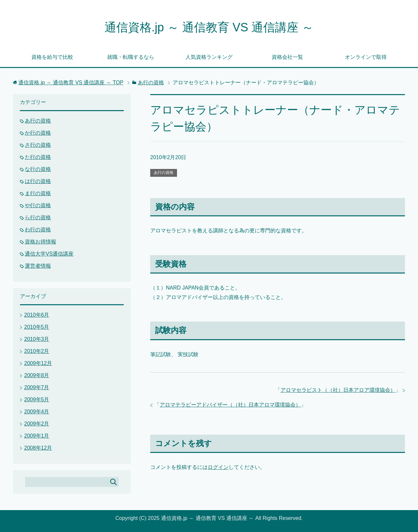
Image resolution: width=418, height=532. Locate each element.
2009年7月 (37, 387)
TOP (71, 83)
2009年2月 (37, 424)
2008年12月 (38, 448)
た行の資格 (38, 157)
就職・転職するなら (131, 57)
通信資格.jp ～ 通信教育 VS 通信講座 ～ (209, 27)
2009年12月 (38, 363)
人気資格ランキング (209, 57)
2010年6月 (37, 315)
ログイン (218, 467)
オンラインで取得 (366, 57)
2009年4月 (37, 412)
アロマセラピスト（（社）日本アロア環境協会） (338, 390)
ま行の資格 (38, 193)
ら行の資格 (38, 217)
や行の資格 (38, 205)
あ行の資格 (164, 173)
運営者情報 (38, 266)
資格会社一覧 (287, 57)
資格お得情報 (40, 242)
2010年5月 (37, 327)
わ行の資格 (38, 230)
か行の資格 (38, 133)
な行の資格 (38, 169)
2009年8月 (37, 375)
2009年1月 (37, 436)
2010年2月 (37, 351)
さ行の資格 (38, 145)
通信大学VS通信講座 (49, 254)
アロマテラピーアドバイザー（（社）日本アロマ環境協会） (230, 405)
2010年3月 (37, 339)
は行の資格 (38, 181)
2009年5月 (37, 399)
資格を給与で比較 (52, 57)
